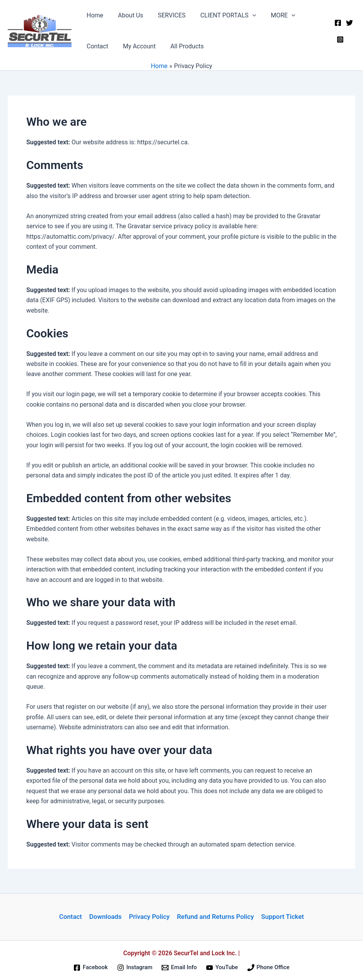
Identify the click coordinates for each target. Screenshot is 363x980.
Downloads (106, 917)
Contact (71, 917)
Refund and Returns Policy (215, 917)
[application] (244, 15)
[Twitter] (348, 26)
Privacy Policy (149, 917)
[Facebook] (337, 26)
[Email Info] (179, 968)
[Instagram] (339, 36)
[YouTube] (222, 968)
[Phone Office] (269, 968)
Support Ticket (282, 917)
